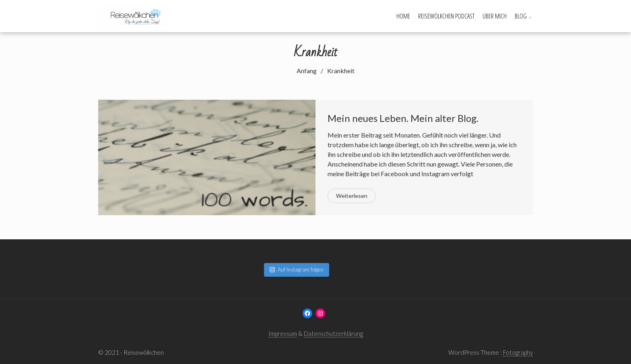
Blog (521, 16)
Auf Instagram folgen (297, 269)
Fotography (518, 352)
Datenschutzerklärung (333, 333)
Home (403, 16)
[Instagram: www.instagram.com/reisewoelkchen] (320, 313)
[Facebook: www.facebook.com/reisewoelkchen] (307, 313)
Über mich (495, 16)
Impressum (283, 333)
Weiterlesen (352, 196)
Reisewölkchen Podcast (446, 16)
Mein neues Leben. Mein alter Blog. (403, 118)
